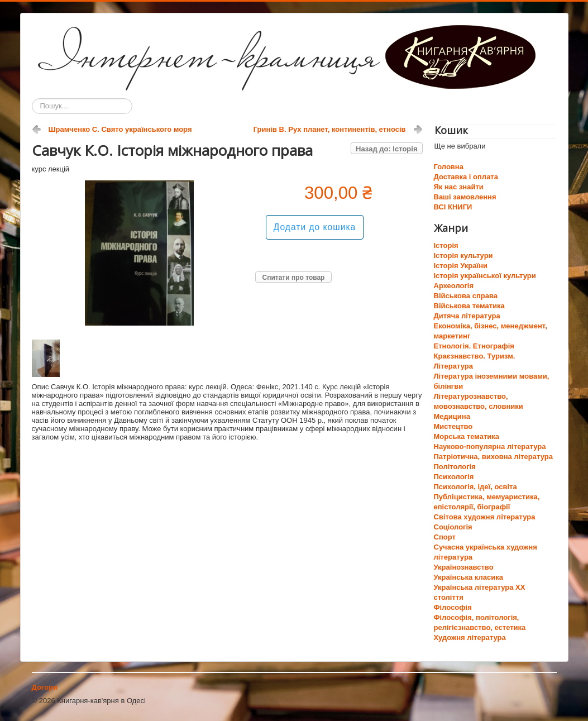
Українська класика (469, 577)
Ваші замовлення (465, 197)
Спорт (445, 537)
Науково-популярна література (490, 447)
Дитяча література (467, 316)
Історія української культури (485, 276)
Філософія (453, 607)
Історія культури (463, 256)
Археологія (454, 286)
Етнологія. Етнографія (474, 346)
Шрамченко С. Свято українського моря (120, 129)
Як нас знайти (459, 187)
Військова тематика (469, 306)
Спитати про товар (294, 278)
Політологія (455, 467)
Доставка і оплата (466, 177)
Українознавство (464, 567)
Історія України (461, 266)
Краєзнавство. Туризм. (475, 356)
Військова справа (466, 296)
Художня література (470, 638)
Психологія (454, 477)
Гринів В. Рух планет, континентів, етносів (330, 129)
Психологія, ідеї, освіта (475, 487)
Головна (449, 167)
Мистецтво (453, 426)
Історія (446, 245)
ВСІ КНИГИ (453, 207)
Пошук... (32, 99)
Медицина (452, 416)
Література (453, 366)
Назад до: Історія (386, 149)
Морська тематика (467, 436)
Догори (45, 687)
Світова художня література (485, 517)
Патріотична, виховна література (493, 457)
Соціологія (453, 527)
